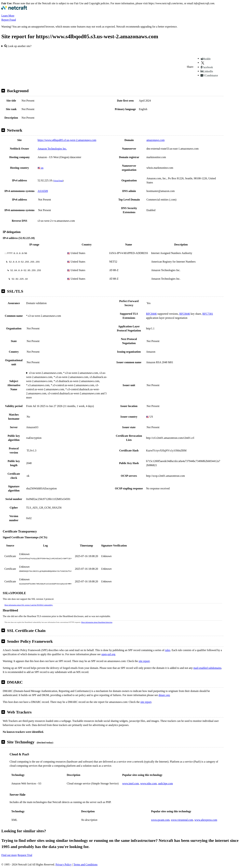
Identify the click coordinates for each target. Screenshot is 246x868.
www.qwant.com (160, 820)
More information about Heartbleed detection (97, 622)
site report (144, 661)
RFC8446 (151, 314)
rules (168, 650)
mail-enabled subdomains (207, 668)
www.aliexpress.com (206, 820)
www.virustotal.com (182, 820)
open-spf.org (108, 654)
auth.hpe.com (166, 783)
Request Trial (25, 855)
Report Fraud (9, 20)
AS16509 (43, 191)
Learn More (8, 16)
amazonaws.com (155, 140)
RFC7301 (208, 314)
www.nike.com (149, 783)
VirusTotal (58, 181)
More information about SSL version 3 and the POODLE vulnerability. (29, 605)
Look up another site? (18, 46)
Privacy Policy (64, 864)
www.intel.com (131, 783)
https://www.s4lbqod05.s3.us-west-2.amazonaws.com (67, 140)
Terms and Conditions (86, 864)
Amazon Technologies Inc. (52, 149)
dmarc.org (164, 695)
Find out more (9, 855)
